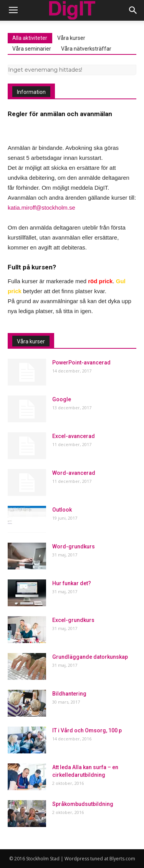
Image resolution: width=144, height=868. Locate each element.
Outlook (62, 510)
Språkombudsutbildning (83, 804)
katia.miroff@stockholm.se (41, 208)
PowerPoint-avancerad (81, 363)
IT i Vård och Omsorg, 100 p (87, 730)
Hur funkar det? (72, 583)
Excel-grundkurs (73, 620)
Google (62, 399)
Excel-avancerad (74, 436)
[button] (133, 10)
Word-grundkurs (74, 546)
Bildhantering (69, 694)
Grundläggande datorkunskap (90, 657)
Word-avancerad (74, 473)
